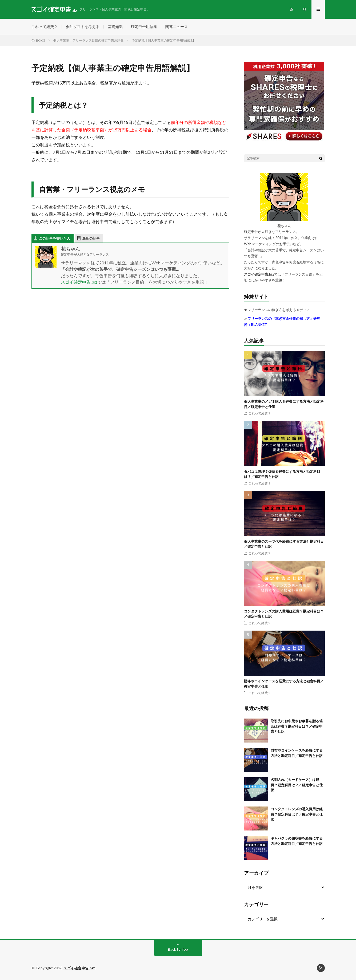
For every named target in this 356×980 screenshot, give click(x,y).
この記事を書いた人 (55, 238)
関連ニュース (177, 27)
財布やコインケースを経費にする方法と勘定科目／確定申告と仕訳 (297, 755)
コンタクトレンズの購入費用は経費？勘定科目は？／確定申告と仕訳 (297, 814)
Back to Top (178, 949)
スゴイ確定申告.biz (79, 282)
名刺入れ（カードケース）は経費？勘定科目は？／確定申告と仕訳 (297, 785)
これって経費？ (45, 27)
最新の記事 (91, 238)
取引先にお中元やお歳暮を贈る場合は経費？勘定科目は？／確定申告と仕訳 (297, 726)
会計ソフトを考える (83, 27)
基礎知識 (115, 27)
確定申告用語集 (144, 27)
